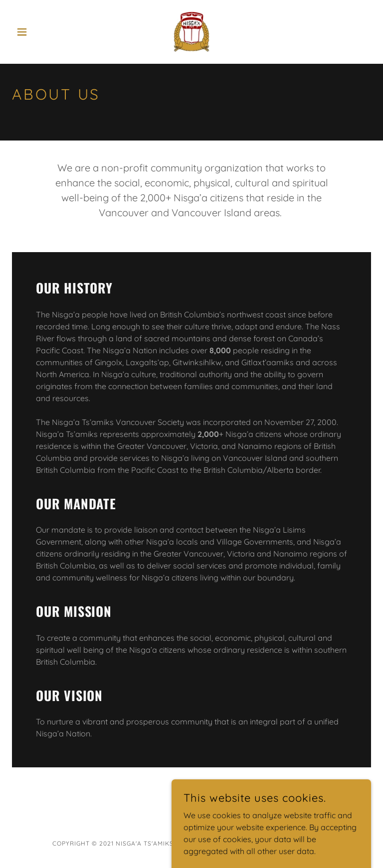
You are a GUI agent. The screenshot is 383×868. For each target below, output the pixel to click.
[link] (191, 32)
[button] (39, 32)
